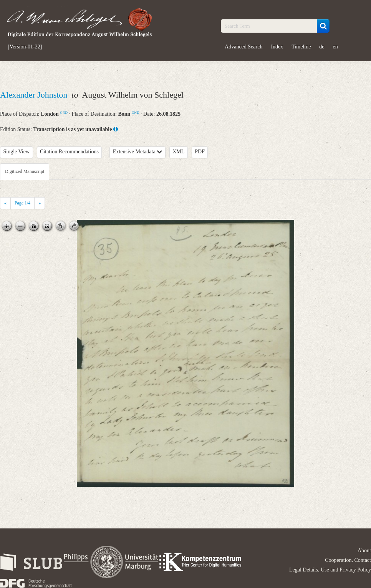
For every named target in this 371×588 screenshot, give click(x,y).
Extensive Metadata (137, 152)
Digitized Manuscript (25, 171)
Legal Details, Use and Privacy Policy (330, 570)
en (335, 47)
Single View (17, 152)
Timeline (301, 47)
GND (64, 113)
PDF (200, 152)
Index (277, 47)
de (322, 47)
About (364, 551)
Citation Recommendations (69, 152)
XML (178, 152)
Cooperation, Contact (348, 560)
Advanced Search (243, 47)
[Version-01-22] (25, 47)
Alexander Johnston (35, 95)
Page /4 (22, 203)
